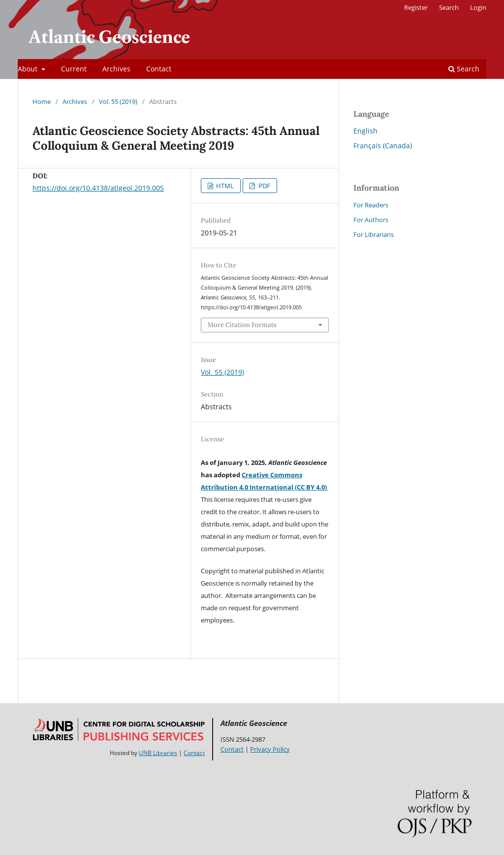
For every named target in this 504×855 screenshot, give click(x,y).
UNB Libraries (158, 753)
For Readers (371, 205)
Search (464, 69)
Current (74, 69)
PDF (264, 186)
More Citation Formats (242, 325)
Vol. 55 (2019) (118, 101)
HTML (224, 186)
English (365, 131)
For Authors (371, 220)
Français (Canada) (383, 146)
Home (42, 101)
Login (478, 7)
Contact (159, 69)
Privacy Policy (270, 749)
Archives (116, 69)
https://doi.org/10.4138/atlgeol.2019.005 (98, 188)
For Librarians (374, 234)
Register (416, 7)
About (29, 69)
